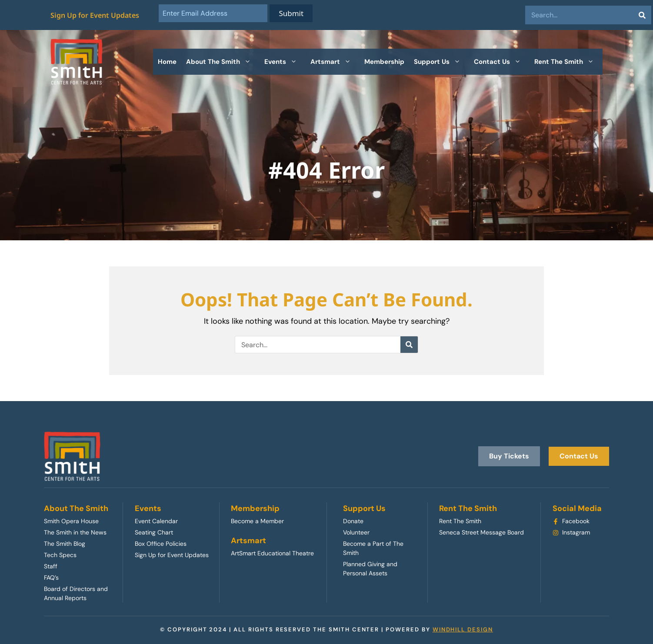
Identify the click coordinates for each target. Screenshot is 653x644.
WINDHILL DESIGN (463, 629)
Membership (384, 62)
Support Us (441, 62)
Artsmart (335, 62)
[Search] (642, 15)
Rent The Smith (568, 62)
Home (167, 62)
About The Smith (223, 62)
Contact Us (502, 62)
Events (285, 62)
